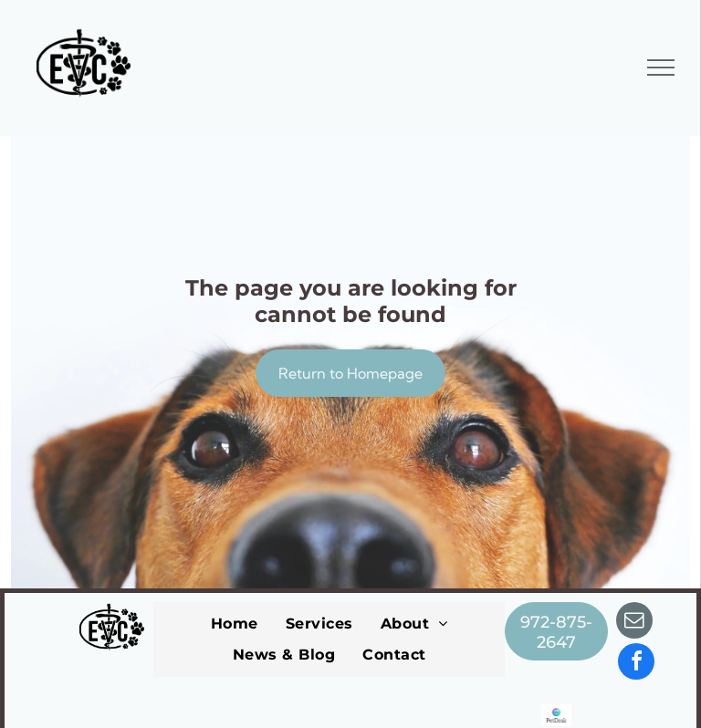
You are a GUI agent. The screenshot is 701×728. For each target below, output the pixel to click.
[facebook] (636, 664)
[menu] (661, 68)
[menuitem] (235, 624)
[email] (634, 623)
